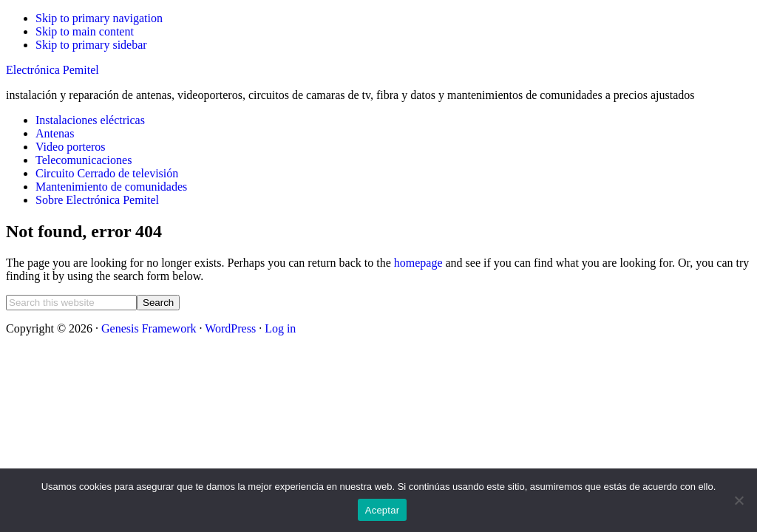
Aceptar (383, 510)
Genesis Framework (149, 328)
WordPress (230, 328)
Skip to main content (85, 31)
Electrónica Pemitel (52, 70)
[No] (739, 500)
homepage (418, 263)
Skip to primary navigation (99, 18)
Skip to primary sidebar (91, 45)
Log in (280, 328)
